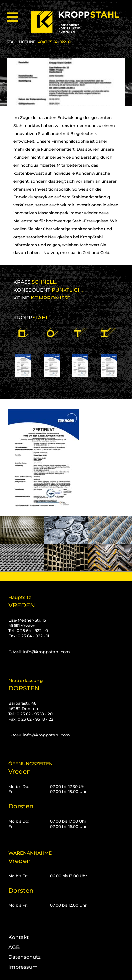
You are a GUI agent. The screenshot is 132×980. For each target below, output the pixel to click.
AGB (14, 947)
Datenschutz (24, 957)
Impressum (23, 967)
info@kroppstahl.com (46, 652)
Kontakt (18, 937)
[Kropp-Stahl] (79, 22)
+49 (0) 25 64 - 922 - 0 (53, 42)
